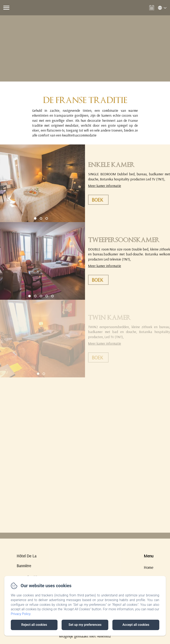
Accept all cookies (136, 625)
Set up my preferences (85, 625)
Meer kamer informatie (105, 186)
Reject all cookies (34, 625)
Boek (97, 200)
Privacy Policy (21, 614)
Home (149, 567)
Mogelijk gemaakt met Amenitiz (85, 636)
